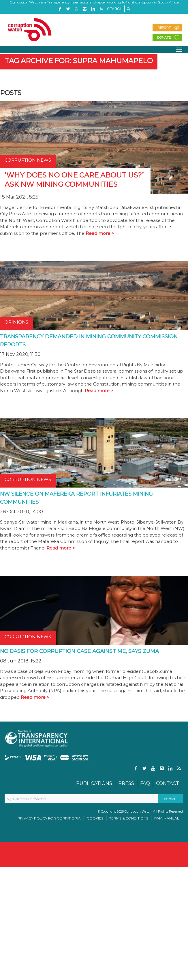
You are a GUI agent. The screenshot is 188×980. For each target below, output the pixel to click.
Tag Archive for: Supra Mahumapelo (79, 61)
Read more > (100, 233)
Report (164, 28)
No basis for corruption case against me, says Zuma (79, 651)
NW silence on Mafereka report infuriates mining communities (76, 498)
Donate (164, 37)
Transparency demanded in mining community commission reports (89, 341)
